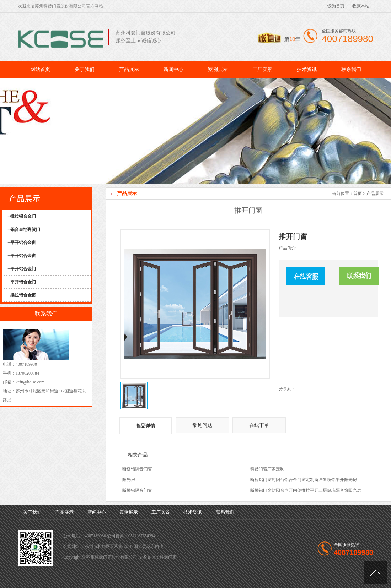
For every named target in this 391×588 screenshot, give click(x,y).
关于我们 (85, 69)
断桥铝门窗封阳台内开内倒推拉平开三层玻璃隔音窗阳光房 (306, 490)
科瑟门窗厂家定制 (267, 469)
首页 (358, 194)
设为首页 (336, 6)
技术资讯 (307, 69)
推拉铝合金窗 (23, 295)
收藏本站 (361, 6)
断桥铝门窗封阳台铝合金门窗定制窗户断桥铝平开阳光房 (304, 480)
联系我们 (351, 69)
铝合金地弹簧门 (25, 229)
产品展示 (129, 69)
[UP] (376, 573)
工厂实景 (262, 69)
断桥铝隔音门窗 (137, 469)
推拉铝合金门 (23, 216)
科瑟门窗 (168, 557)
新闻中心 (173, 69)
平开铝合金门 (23, 269)
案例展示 (218, 69)
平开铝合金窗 (23, 243)
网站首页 (40, 69)
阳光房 (129, 480)
